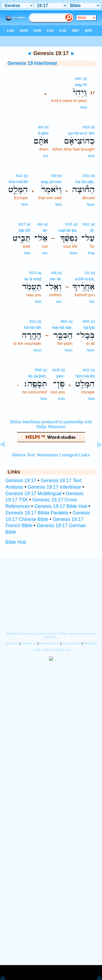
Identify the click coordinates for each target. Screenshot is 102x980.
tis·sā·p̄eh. (37, 376)
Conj (61, 399)
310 (87, 273)
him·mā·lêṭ (18, 182)
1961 (78, 79)
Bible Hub (16, 542)
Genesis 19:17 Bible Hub (61, 506)
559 (54, 176)
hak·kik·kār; (62, 327)
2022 (33, 322)
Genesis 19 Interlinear (33, 63)
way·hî (81, 85)
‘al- (92, 230)
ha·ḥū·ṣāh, (85, 182)
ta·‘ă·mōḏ (33, 279)
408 (40, 224)
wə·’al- (56, 279)
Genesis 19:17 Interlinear (54, 487)
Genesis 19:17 (21, 481)
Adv (45, 253)
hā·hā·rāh (33, 327)
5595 (38, 370)
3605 (86, 322)
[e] (85, 79)
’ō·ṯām (43, 133)
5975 (33, 273)
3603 (64, 322)
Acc (46, 156)
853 (41, 127)
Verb (83, 107)
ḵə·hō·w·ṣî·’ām (82, 133)
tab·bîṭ (25, 230)
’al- (45, 230)
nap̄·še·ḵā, (68, 230)
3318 (86, 127)
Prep (91, 253)
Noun (91, 205)
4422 (19, 176)
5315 (69, 224)
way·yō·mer (51, 182)
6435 (56, 370)
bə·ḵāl (89, 327)
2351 (86, 176)
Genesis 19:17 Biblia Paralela (37, 513)
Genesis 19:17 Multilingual (33, 494)
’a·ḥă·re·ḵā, (84, 279)
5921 (86, 224)
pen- (61, 376)
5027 (22, 224)
